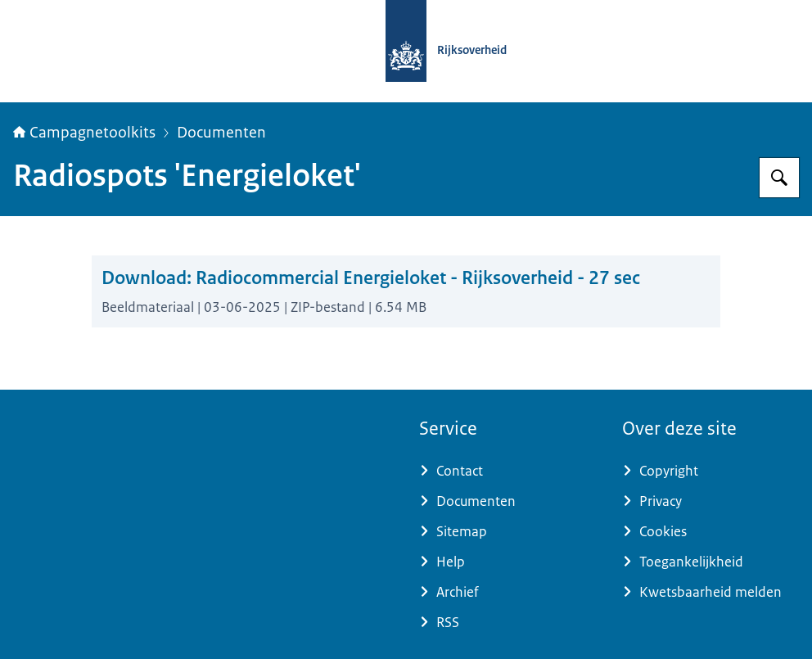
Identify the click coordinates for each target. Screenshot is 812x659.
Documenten (221, 133)
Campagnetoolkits (84, 133)
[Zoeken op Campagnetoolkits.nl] (779, 178)
